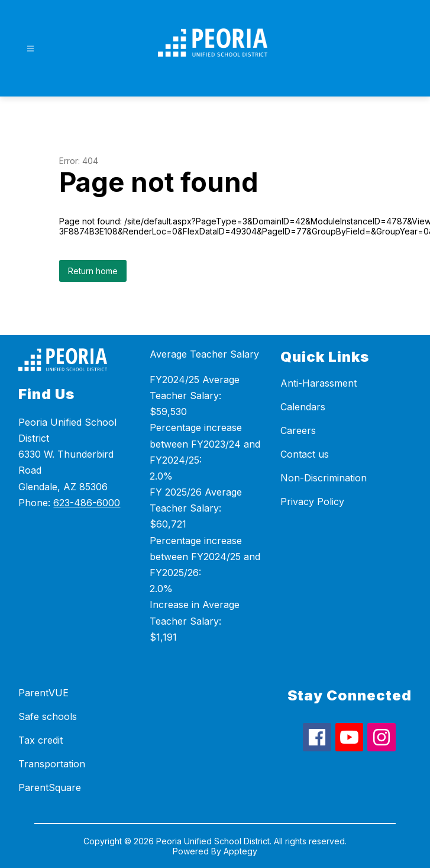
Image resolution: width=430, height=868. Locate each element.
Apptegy (240, 851)
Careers (298, 430)
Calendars (303, 407)
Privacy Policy (312, 501)
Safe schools (48, 716)
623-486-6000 (87, 503)
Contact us (305, 454)
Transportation (52, 764)
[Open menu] (30, 49)
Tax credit (41, 740)
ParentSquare (50, 787)
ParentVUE (43, 693)
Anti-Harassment (319, 383)
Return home (93, 271)
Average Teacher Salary (204, 354)
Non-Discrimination (324, 478)
